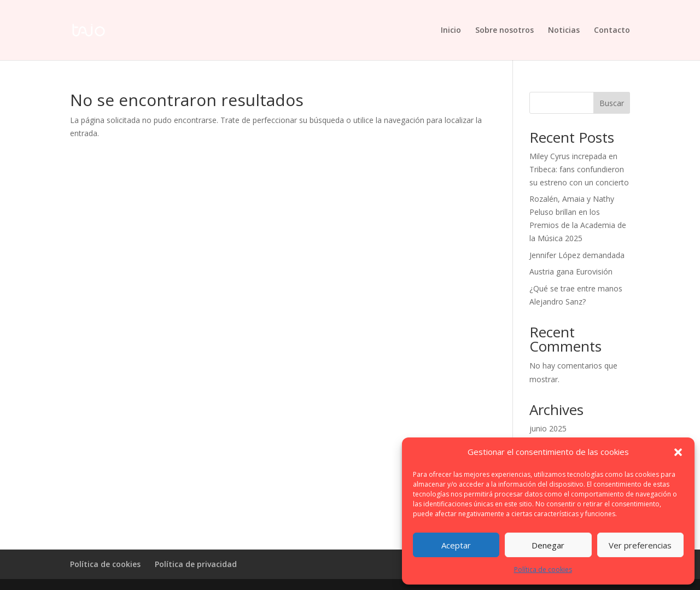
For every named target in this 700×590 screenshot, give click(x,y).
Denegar (548, 545)
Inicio (451, 31)
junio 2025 (548, 428)
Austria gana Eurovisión (571, 271)
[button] (678, 452)
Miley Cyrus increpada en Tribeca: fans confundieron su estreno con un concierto (579, 169)
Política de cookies (543, 569)
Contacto (612, 31)
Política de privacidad (196, 564)
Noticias (564, 31)
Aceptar (456, 545)
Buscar (612, 103)
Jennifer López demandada (577, 255)
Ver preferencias (640, 545)
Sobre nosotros (504, 31)
